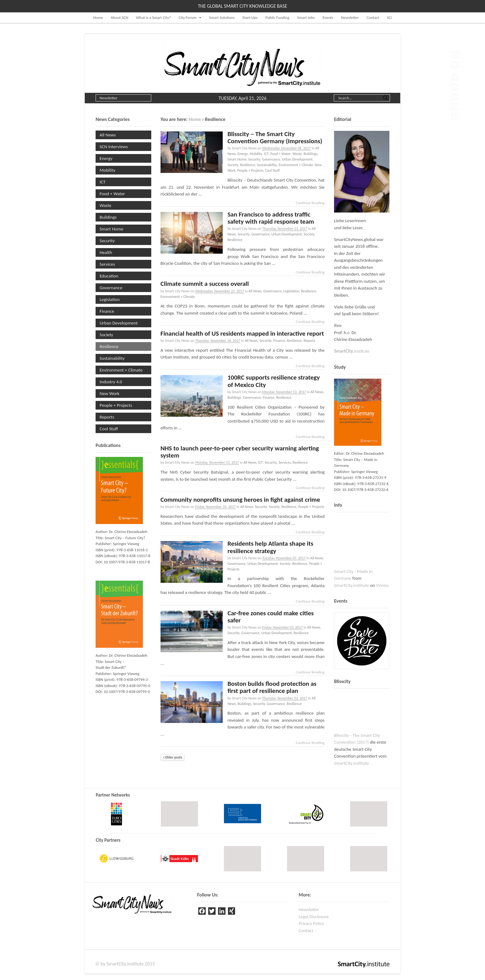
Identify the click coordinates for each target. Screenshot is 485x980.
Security (254, 159)
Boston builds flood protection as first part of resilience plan (272, 687)
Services (285, 462)
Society (233, 165)
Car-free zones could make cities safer (270, 617)
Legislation (291, 291)
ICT (266, 154)
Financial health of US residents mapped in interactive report (242, 333)
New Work (109, 393)
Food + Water (281, 154)
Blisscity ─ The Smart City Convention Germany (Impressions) (275, 138)
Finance (279, 341)
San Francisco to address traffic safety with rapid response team (271, 218)
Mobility (256, 154)
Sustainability (267, 165)
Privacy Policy (311, 923)
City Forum (187, 17)
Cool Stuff (272, 170)
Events (328, 17)
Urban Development (297, 159)
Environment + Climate (296, 165)
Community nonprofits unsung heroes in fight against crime (240, 500)
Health (106, 252)
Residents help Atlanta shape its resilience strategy (270, 547)
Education (109, 276)
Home (98, 17)
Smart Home (237, 159)
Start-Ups (250, 17)
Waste (297, 154)
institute (352, 351)
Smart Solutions (222, 17)
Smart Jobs (306, 17)
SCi (389, 17)
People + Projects (250, 170)
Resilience (248, 165)
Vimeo (382, 585)
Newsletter (350, 17)
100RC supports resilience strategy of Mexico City (274, 381)
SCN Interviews (114, 147)
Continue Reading (310, 203)
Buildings (311, 154)
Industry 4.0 (111, 382)
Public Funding (277, 17)
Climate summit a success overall (205, 284)
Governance (271, 159)
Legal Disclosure (313, 917)
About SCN (120, 17)
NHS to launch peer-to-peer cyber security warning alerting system (240, 452)
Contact (373, 17)
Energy (243, 154)
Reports (310, 341)
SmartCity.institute (352, 585)
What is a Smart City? (154, 17)
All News (255, 291)
